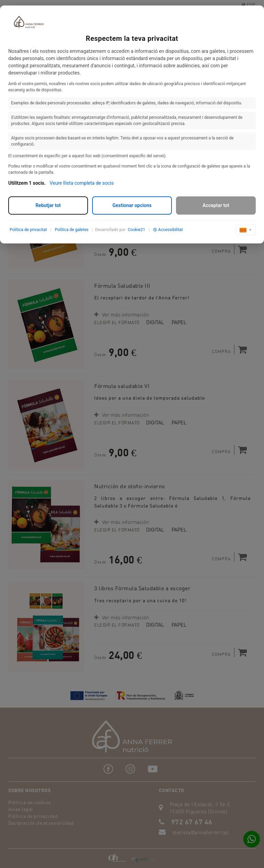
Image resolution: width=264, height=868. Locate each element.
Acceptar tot (216, 205)
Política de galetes (71, 230)
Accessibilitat (168, 230)
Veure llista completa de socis (81, 183)
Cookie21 (136, 230)
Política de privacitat (28, 230)
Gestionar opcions (132, 205)
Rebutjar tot (48, 205)
